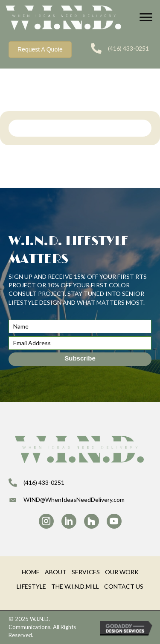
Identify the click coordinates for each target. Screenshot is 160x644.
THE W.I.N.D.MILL (75, 586)
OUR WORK (122, 572)
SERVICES (86, 572)
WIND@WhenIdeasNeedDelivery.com (74, 499)
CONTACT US (124, 586)
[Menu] (146, 17)
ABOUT (56, 572)
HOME (31, 572)
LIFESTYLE (31, 586)
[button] (80, 359)
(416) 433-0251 (128, 48)
